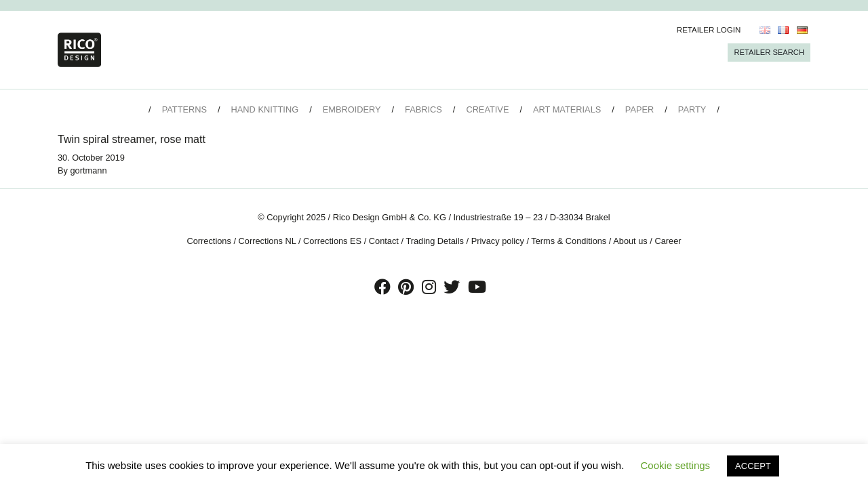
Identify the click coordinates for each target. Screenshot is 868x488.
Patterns (184, 109)
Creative (487, 109)
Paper (639, 109)
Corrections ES (332, 241)
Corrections (209, 241)
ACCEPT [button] (753, 466)
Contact (384, 241)
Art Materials (567, 109)
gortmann (89, 170)
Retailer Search (769, 52)
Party (692, 109)
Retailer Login (709, 30)
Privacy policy (498, 241)
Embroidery (352, 109)
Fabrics (423, 109)
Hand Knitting (265, 109)
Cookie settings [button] (676, 465)
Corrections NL (268, 241)
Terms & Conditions (569, 241)
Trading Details (435, 241)
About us (630, 241)
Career (668, 241)
